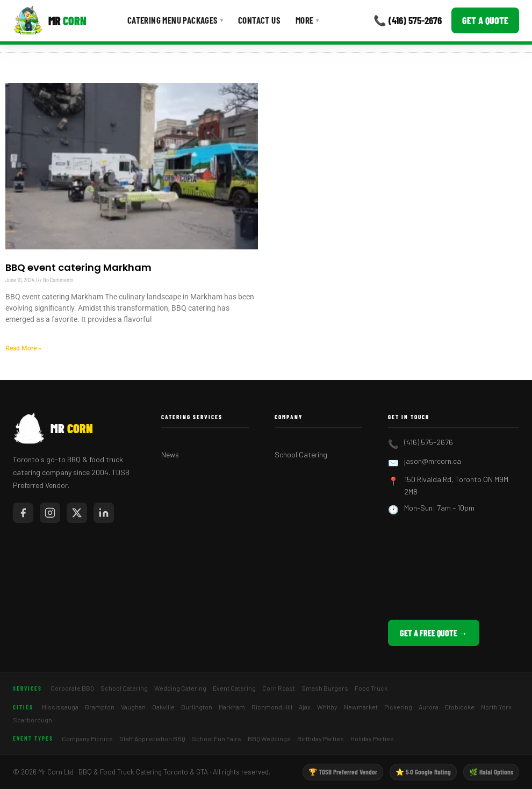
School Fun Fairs (217, 738)
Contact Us (259, 20)
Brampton (100, 707)
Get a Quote (485, 20)
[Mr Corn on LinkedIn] (104, 513)
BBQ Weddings (269, 738)
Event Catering (234, 688)
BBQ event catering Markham (78, 267)
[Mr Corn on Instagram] (50, 513)
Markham (232, 707)
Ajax (305, 707)
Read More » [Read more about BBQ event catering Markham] (23, 348)
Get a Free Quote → (434, 633)
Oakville (163, 707)
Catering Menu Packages (175, 20)
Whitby (327, 707)
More (307, 20)
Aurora (429, 707)
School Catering (301, 454)
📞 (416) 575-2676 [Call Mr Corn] (408, 20)
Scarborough (33, 720)
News (170, 454)
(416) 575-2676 (429, 442)
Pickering (398, 707)
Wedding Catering (180, 688)
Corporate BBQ (72, 688)
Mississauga (60, 707)
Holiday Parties (372, 738)
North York (496, 707)
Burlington (197, 707)
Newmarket (361, 707)
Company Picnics (87, 738)
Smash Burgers (325, 688)
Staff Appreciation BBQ (152, 738)
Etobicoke (460, 707)
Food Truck (371, 688)
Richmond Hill (272, 707)
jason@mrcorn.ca (433, 461)
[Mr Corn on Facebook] (23, 513)
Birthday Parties (321, 738)
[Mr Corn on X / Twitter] (77, 513)
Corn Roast (279, 688)
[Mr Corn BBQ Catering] (50, 20)
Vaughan (133, 707)
